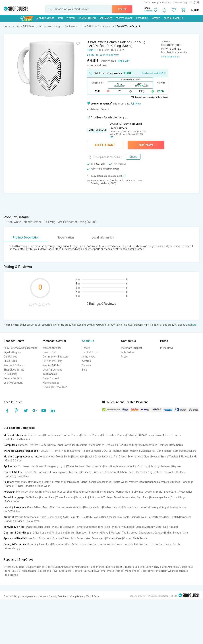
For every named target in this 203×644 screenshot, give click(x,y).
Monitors (82, 445)
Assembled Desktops (156, 445)
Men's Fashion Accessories (96, 482)
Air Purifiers (81, 567)
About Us (88, 341)
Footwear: (10, 492)
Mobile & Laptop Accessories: (21, 457)
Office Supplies (41, 533)
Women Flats (123, 492)
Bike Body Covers (91, 517)
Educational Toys (46, 527)
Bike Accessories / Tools (32, 517)
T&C (112, 137)
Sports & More (124, 18)
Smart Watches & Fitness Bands (179, 457)
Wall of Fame (92, 596)
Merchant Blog (51, 383)
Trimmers (24, 466)
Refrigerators (121, 451)
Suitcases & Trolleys (101, 497)
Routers (44, 445)
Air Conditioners (162, 451)
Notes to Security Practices (54, 596)
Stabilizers (65, 571)
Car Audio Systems (95, 571)
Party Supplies (126, 527)
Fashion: (9, 482)
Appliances (106, 18)
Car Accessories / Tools (116, 517)
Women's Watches (72, 507)
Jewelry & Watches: (15, 507)
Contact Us (164, 3)
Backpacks (78, 457)
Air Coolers (67, 567)
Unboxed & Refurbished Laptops (124, 445)
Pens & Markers (111, 533)
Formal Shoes (106, 492)
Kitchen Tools (126, 472)
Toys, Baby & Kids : (15, 527)
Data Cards (177, 445)
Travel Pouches (65, 497)
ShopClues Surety (14, 370)
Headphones (47, 457)
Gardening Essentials (17, 476)
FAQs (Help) (10, 374)
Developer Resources (55, 387)
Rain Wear (168, 571)
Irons (8, 571)
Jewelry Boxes (178, 507)
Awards (86, 361)
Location (149, 11)
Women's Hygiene (15, 548)
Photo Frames (115, 571)
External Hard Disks (139, 457)
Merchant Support (131, 348)
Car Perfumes (156, 517)
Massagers (98, 538)
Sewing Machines (160, 466)
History (86, 348)
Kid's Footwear (66, 527)
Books (71, 533)
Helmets (74, 517)
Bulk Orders (128, 352)
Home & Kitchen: (13, 472)
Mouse (155, 457)
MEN (60, 18)
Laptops (23, 445)
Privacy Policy (11, 596)
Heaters (77, 571)
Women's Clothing (25, 482)
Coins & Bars (34, 507)
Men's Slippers (48, 492)
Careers (86, 365)
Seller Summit (51, 378)
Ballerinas (138, 492)
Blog (84, 370)
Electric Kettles (94, 466)
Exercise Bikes (61, 538)
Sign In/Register (13, 352)
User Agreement (13, 383)
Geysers (177, 466)
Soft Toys (110, 527)
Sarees (9, 486)
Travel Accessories (125, 497)
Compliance (77, 596)
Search (122, 9)
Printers (34, 445)
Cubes (139, 527)
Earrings (155, 507)
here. (194, 325)
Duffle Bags (32, 497)
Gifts (186, 533)
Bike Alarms (33, 521)
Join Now (136, 104)
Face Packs (130, 544)
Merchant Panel (52, 348)
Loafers (149, 492)
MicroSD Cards (13, 461)
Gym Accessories (81, 538)
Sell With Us (150, 3)
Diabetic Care (114, 538)
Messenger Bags (160, 497)
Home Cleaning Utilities (148, 472)
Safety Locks (12, 501)
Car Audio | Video (14, 521)
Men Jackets (29, 571)
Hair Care (93, 544)
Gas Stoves (52, 567)
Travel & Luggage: (14, 497)
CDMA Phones (146, 435)
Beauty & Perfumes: (15, 544)
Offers (156, 18)
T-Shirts (19, 486)
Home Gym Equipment (38, 538)
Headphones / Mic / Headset (106, 567)
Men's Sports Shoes (27, 492)
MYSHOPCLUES (98, 130)
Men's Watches (52, 507)
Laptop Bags (47, 497)
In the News (89, 357)
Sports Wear (120, 482)
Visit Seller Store (170, 57)
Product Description (26, 238)
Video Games (97, 445)
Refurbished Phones (114, 435)
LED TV (16, 571)
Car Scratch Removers (178, 517)
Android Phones (33, 435)
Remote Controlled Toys (89, 527)
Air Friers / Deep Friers (180, 567)
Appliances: (11, 466)
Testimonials (50, 374)
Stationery (95, 533)
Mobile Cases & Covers (99, 457)
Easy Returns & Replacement (20, 348)
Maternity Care (153, 527)
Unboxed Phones (91, 435)
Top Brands (11, 575)
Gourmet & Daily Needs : (18, 533)
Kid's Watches (13, 511)
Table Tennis (140, 538)
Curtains (181, 472)
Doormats (169, 472)
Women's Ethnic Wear (67, 482)
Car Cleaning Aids (58, 517)
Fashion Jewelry (113, 507)
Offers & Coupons (14, 567)
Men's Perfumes (77, 544)
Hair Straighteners (115, 466)
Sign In (195, 10)
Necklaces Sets (93, 507)
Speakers (191, 451)
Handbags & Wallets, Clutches (163, 482)
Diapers (30, 527)
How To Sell (49, 352)
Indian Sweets (173, 533)
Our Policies (10, 357)
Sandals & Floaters (86, 492)
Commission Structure (56, 357)
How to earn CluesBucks (154, 73)
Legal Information (103, 238)
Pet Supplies (59, 533)
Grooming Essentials (39, 544)
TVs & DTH (45, 451)
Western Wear (137, 482)
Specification (66, 238)
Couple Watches (35, 567)
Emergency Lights (55, 466)
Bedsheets (30, 472)
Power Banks (63, 457)
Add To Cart (105, 145)
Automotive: (11, 517)
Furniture (98, 472)
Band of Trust (90, 352)
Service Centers (13, 378)
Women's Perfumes (111, 544)
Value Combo (174, 544)
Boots (159, 492)
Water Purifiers (76, 466)
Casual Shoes (66, 492)
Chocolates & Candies (151, 533)
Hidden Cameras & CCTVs (97, 451)
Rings (165, 507)
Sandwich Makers (156, 567)
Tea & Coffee (130, 533)
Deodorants (59, 544)
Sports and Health (14, 538)
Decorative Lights (151, 571)
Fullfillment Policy (53, 361)
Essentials (142, 18)
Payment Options (14, 365)
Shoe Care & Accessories (178, 492)
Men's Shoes (132, 571)
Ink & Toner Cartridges (63, 445)
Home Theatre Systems (67, 451)
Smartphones (52, 435)
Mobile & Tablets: (14, 435)
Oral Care (144, 544)
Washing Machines (141, 451)
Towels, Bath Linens (80, 472)
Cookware (111, 472)
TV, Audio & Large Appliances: (21, 451)
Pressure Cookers (134, 567)
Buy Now (146, 145)
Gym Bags (143, 497)
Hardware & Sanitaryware (52, 472)
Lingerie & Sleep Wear (37, 486)
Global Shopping (173, 18)
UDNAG (91, 50)
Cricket (127, 538)
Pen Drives (120, 457)
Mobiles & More (46, 18)
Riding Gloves (138, 517)
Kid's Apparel (170, 527)
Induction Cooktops (138, 466)
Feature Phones (71, 435)
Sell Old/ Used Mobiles (17, 439)
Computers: (11, 445)
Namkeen (82, 533)
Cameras (178, 451)
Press (124, 357)
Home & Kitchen (87, 18)
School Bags (178, 497)
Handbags (187, 482)
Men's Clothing (45, 482)
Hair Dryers (37, 466)
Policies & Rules (52, 365)
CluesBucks (10, 361)
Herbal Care (158, 544)
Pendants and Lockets (136, 507)
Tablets (132, 435)
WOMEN (71, 18)
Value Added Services (168, 435)
